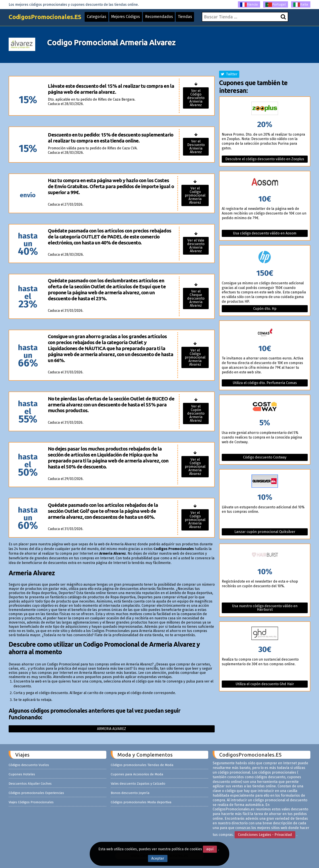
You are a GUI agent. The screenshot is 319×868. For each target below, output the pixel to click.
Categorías (101, 18)
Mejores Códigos (131, 18)
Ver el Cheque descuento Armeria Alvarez (196, 298)
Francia (249, 5)
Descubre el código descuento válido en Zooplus (265, 159)
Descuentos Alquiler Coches (30, 784)
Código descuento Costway (265, 457)
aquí (210, 849)
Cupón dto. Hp (265, 309)
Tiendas (192, 18)
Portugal (276, 5)
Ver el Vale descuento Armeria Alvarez (196, 246)
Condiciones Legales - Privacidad (265, 835)
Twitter (229, 74)
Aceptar (158, 858)
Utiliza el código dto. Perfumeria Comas (265, 383)
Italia (301, 5)
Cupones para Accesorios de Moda (137, 774)
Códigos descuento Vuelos (29, 765)
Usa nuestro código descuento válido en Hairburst (265, 608)
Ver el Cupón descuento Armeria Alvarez (196, 413)
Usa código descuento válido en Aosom (265, 233)
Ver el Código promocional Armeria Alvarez (195, 357)
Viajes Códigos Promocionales (31, 802)
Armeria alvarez (112, 729)
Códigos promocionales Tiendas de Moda (142, 765)
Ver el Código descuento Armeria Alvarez (196, 98)
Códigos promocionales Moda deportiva (141, 802)
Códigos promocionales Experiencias (36, 793)
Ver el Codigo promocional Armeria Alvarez (195, 195)
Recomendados (165, 18)
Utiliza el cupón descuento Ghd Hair (265, 684)
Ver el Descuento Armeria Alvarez (196, 147)
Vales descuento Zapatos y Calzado (138, 784)
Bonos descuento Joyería (130, 793)
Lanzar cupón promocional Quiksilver (265, 532)
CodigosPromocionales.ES (47, 18)
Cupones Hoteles (22, 774)
